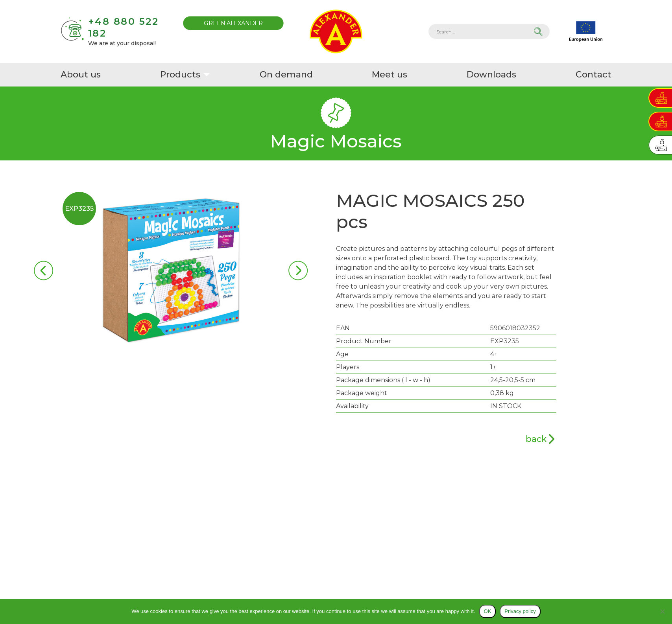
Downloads (492, 75)
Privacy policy (520, 611)
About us (81, 75)
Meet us (390, 75)
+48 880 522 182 (124, 27)
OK (488, 611)
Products (180, 75)
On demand (287, 75)
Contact (594, 75)
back (536, 439)
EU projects (586, 31)
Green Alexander (233, 23)
